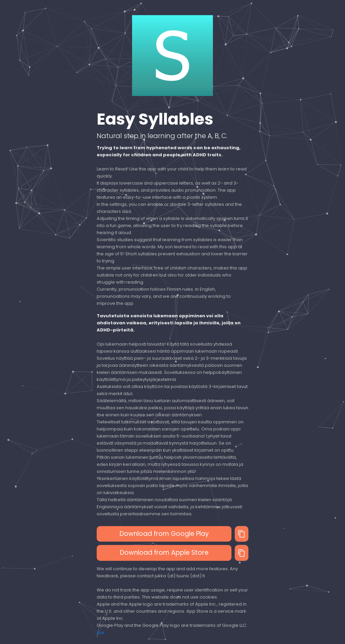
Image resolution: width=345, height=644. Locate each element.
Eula (101, 633)
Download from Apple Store (164, 553)
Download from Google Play (164, 534)
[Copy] (242, 534)
